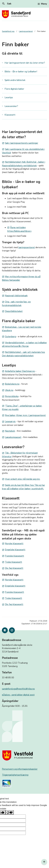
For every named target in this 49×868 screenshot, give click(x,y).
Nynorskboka (10, 396)
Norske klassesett (13, 544)
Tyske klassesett (12, 562)
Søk (7, 4)
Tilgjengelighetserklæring (15, 775)
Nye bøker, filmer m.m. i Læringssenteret (24, 415)
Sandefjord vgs (8, 31)
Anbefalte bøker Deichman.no (18, 371)
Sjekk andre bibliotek (15, 80)
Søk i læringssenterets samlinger (20, 143)
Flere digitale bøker (14, 89)
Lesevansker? (11, 106)
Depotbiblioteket (12, 311)
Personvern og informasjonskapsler (20, 769)
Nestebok (8, 431)
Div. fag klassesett (13, 568)
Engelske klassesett (14, 550)
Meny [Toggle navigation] (42, 4)
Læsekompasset (12, 437)
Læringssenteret (26, 31)
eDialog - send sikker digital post (18, 695)
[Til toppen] (44, 862)
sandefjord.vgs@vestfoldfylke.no (18, 689)
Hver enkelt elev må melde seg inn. (21, 479)
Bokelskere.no (11, 384)
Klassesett (10, 115)
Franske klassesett (13, 556)
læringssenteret (27, 247)
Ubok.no (8, 390)
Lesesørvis (9, 421)
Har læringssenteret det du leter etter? (25, 63)
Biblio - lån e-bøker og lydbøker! (21, 72)
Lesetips (9, 98)
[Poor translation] (10, 812)
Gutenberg (9, 337)
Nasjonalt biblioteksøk (15, 296)
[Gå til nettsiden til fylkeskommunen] (18, 755)
